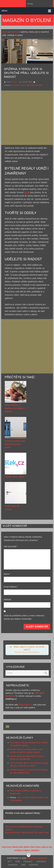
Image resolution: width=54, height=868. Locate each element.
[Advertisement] (27, 118)
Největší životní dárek (14, 477)
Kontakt (34, 865)
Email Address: (11, 587)
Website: (8, 599)
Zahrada (13, 865)
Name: (7, 574)
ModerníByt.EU (25, 705)
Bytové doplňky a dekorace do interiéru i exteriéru (15, 408)
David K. (15, 82)
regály (27, 192)
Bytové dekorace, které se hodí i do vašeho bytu (27, 832)
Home (5, 32)
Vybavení (14, 32)
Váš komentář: (11, 546)
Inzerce (23, 85)
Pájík (12, 791)
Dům (18, 861)
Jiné (23, 865)
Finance (28, 861)
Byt (10, 861)
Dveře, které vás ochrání (12, 508)
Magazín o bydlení (27, 20)
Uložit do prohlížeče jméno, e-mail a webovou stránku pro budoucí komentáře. (24, 617)
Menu (5, 11)
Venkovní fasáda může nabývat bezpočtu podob (15, 444)
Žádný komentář (36, 85)
